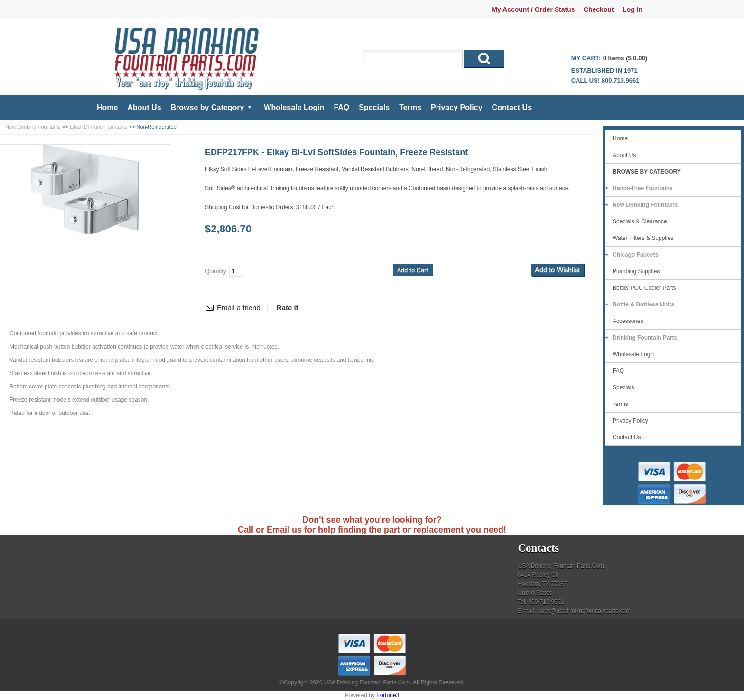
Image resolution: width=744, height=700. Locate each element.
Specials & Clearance (640, 221)
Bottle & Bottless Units (643, 304)
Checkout (599, 9)
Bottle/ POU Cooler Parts (644, 288)
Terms (410, 107)
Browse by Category (208, 107)
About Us (144, 107)
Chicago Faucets (635, 255)
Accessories (628, 321)
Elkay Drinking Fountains (99, 127)
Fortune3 (388, 695)
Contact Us (512, 107)
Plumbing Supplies (636, 271)
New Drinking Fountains (33, 127)
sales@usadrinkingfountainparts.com (584, 611)
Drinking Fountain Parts (645, 338)
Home (107, 107)
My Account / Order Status (533, 9)
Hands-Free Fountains (643, 188)
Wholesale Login (294, 107)
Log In (632, 9)
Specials (374, 107)
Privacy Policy (457, 107)
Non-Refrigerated (156, 127)
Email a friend (239, 308)
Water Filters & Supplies (643, 238)
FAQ (341, 107)
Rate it (288, 308)
